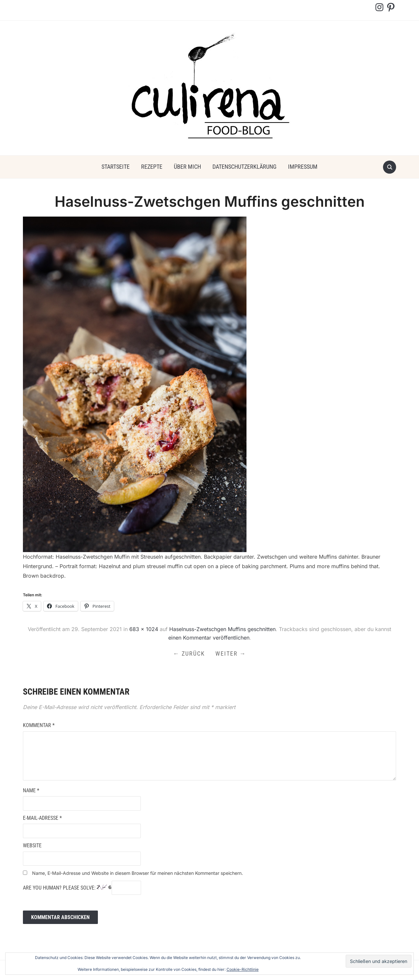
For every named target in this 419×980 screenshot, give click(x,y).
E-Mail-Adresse (42, 818)
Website (32, 845)
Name (31, 790)
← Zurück (189, 653)
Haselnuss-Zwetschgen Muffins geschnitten (222, 629)
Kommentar (39, 725)
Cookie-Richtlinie (243, 969)
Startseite (116, 167)
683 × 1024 (144, 629)
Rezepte (152, 167)
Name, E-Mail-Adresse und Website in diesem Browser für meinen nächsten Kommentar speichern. (137, 873)
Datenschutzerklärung (245, 167)
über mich (187, 167)
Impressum (303, 167)
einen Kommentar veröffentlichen (209, 638)
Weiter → (231, 653)
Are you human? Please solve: (82, 888)
